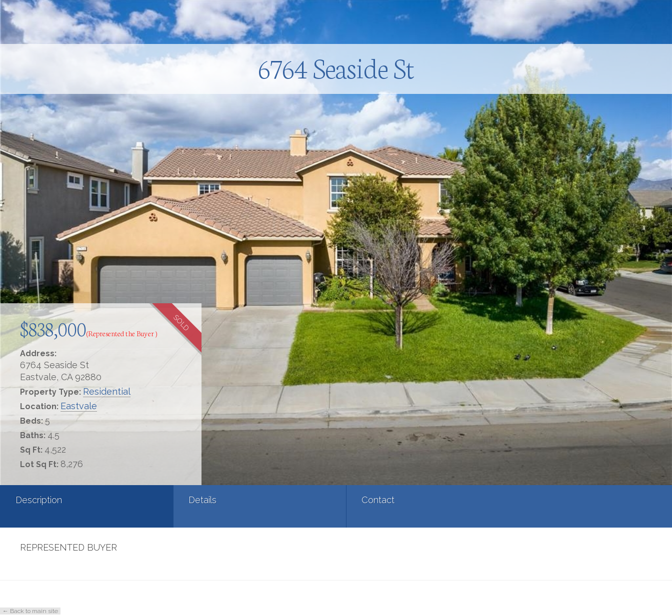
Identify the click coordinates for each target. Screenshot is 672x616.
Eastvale (79, 406)
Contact (256, 500)
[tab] (56, 506)
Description (39, 500)
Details (141, 500)
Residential (107, 391)
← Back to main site (30, 611)
